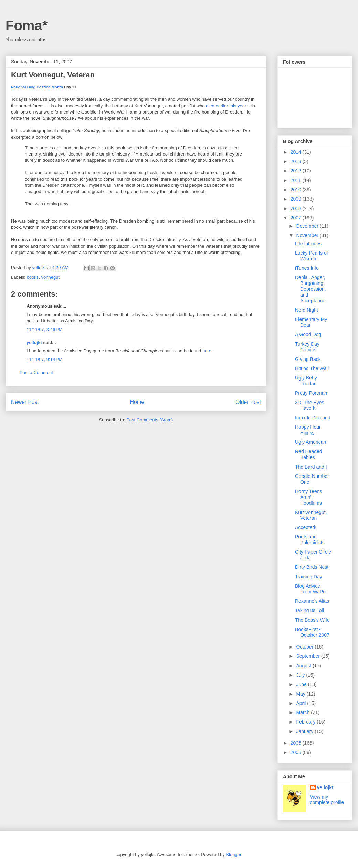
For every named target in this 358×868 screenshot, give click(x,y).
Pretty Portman (311, 393)
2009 (297, 199)
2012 (297, 171)
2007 (297, 218)
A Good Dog (308, 334)
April (302, 703)
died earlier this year (226, 106)
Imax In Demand (313, 418)
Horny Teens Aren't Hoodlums (308, 497)
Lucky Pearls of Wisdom (312, 256)
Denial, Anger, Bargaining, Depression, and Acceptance (310, 289)
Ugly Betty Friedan (306, 381)
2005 (297, 752)
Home (137, 402)
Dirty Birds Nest (312, 567)
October (305, 647)
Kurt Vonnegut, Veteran (311, 515)
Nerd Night (307, 310)
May (301, 694)
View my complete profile (327, 800)
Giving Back (308, 359)
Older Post (248, 402)
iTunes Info (307, 268)
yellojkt (34, 342)
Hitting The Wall (312, 368)
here (207, 351)
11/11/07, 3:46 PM (44, 329)
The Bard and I (311, 467)
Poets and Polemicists (310, 540)
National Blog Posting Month (37, 87)
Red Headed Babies (309, 454)
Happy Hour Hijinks (308, 430)
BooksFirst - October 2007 (312, 632)
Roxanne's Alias (312, 601)
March (303, 712)
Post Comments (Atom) (150, 420)
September (308, 656)
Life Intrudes (308, 244)
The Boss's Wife (312, 620)
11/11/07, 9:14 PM (44, 359)
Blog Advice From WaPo (310, 589)
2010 (297, 190)
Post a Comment (36, 372)
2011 (297, 180)
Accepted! (306, 527)
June (302, 684)
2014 (297, 152)
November (308, 235)
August (304, 666)
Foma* (27, 25)
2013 (297, 161)
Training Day (309, 577)
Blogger (233, 854)
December (308, 226)
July (301, 675)
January (305, 731)
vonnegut (50, 277)
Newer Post (25, 402)
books (33, 277)
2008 (297, 208)
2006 (297, 743)
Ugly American (310, 442)
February (306, 722)
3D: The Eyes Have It (310, 405)
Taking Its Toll (309, 610)
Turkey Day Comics (307, 347)
